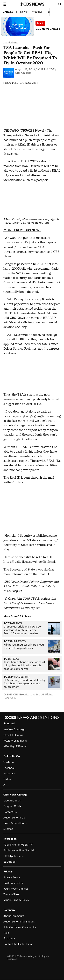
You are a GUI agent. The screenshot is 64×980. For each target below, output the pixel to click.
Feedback (9, 938)
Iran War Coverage (14, 729)
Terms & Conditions (15, 823)
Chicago (8, 12)
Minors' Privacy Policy (16, 900)
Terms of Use (11, 894)
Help (6, 933)
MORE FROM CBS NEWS (22, 230)
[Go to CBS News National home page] (32, 4)
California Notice (13, 883)
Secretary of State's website (29, 570)
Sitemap (8, 829)
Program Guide (12, 806)
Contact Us (10, 812)
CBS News (27, 223)
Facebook (9, 768)
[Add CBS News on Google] (20, 83)
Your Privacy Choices (16, 889)
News (24, 12)
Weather (38, 12)
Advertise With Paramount (19, 922)
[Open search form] (60, 4)
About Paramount (14, 916)
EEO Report (10, 862)
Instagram (9, 774)
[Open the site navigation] (11, 4)
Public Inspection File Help (19, 850)
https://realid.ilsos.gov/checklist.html (29, 562)
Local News (10, 43)
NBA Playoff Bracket (15, 746)
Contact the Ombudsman (18, 944)
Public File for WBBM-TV (18, 845)
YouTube (44, 223)
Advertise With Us (14, 818)
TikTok (7, 779)
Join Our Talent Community (20, 927)
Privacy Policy (12, 878)
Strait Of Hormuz (13, 735)
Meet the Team (12, 801)
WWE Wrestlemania (15, 741)
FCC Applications (14, 856)
